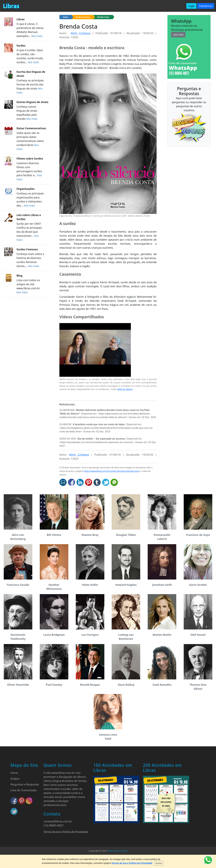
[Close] (159, 863)
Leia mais (178, 35)
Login (191, 6)
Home (14, 773)
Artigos (15, 779)
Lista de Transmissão (24, 790)
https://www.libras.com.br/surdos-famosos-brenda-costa (111, 471)
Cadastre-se (206, 6)
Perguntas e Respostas (25, 784)
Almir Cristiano (81, 33)
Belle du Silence (125, 389)
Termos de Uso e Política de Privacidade (66, 832)
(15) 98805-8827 (54, 825)
